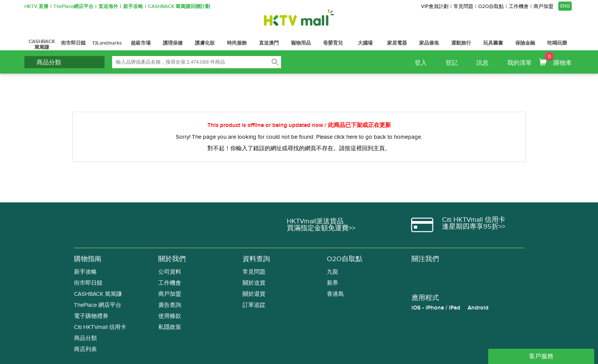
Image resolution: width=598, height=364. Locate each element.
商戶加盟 (543, 7)
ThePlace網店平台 (73, 7)
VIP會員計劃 (435, 7)
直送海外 (108, 7)
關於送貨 (254, 283)
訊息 (482, 63)
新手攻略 (133, 7)
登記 (452, 63)
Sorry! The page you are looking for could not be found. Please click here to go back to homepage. (299, 137)
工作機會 (519, 7)
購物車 (558, 59)
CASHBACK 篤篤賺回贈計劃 (179, 7)
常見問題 (463, 7)
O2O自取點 (491, 7)
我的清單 (519, 63)
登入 (421, 63)
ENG (565, 6)
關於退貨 (254, 294)
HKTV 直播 (36, 7)
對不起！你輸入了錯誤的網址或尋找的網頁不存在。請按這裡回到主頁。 (299, 148)
